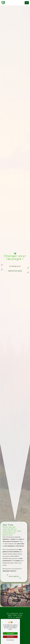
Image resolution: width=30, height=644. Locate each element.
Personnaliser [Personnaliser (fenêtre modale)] (10, 640)
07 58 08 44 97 (15, 266)
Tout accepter (10, 633)
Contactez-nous (15, 271)
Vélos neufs (8, 576)
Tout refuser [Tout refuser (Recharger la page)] (10, 637)
